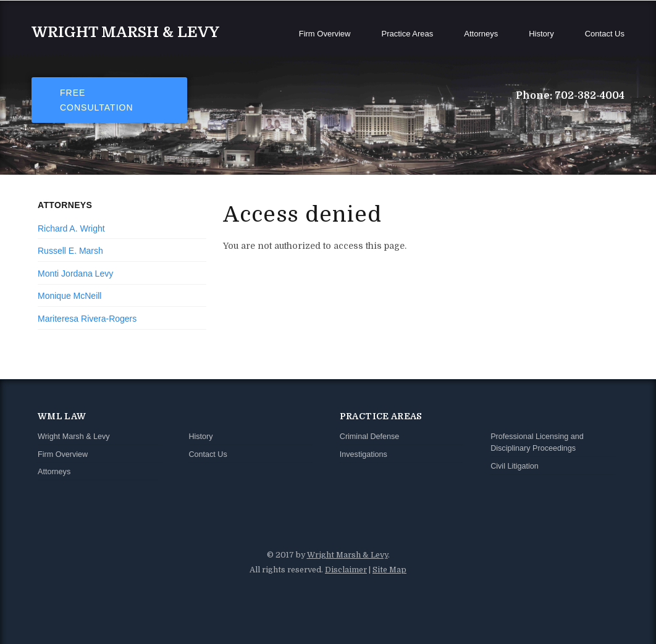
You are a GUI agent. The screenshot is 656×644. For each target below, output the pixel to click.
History (541, 34)
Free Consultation (97, 100)
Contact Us (605, 34)
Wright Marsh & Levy (125, 32)
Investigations (364, 454)
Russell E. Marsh (70, 251)
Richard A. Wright (71, 228)
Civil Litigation (515, 466)
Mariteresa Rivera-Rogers (87, 319)
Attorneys (481, 34)
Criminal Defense (370, 437)
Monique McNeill (69, 296)
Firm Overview (325, 34)
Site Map (389, 570)
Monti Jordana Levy (75, 274)
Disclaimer (346, 570)
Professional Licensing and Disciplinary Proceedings (537, 442)
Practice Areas (407, 34)
